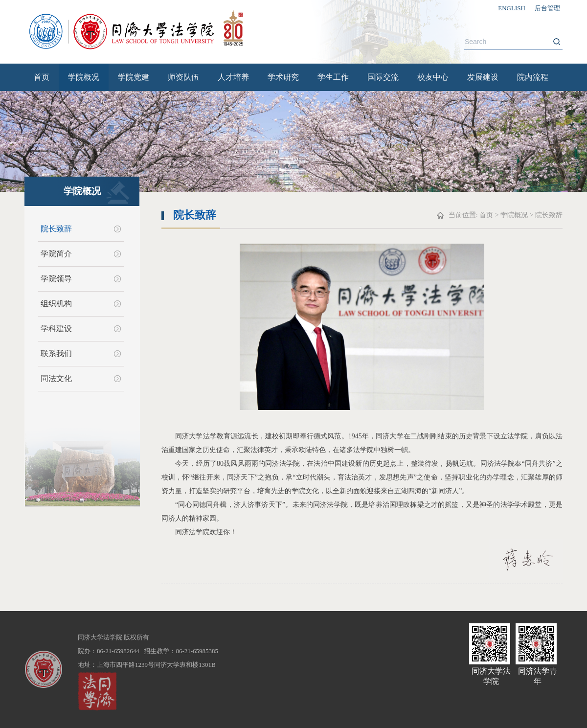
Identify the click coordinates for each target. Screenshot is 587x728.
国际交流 (383, 77)
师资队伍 (183, 77)
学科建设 (56, 329)
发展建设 (483, 77)
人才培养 (233, 77)
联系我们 (56, 353)
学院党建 (134, 77)
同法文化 (56, 378)
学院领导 (56, 279)
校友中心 (433, 77)
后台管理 (547, 8)
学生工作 (333, 77)
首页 (42, 77)
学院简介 (56, 254)
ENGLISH (512, 8)
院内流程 (533, 77)
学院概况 (84, 77)
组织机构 (56, 304)
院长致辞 (56, 229)
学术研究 (283, 77)
